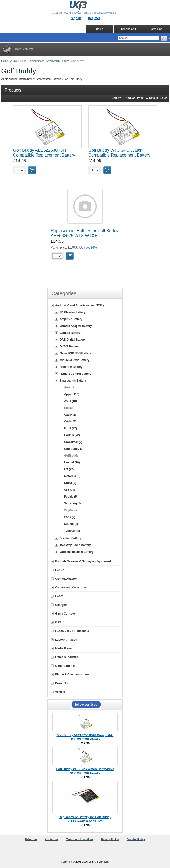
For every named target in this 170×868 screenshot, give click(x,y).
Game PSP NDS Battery (75, 353)
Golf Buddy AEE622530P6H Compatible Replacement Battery (44, 153)
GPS (58, 622)
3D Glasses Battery (72, 312)
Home (5, 61)
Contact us (52, 839)
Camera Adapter (66, 579)
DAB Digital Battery (73, 340)
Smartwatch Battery (57, 61)
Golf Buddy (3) (74, 449)
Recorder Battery (71, 367)
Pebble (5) (71, 497)
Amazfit (69, 387)
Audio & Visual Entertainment (27, 61)
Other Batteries (65, 666)
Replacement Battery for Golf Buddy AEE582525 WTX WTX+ (85, 233)
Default (153, 98)
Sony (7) (70, 517)
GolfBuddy (71, 456)
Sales (164, 98)
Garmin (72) (72, 435)
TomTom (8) (72, 531)
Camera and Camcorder (71, 587)
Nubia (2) (70, 483)
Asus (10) (70, 401)
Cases (59, 596)
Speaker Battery (70, 538)
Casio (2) (70, 415)
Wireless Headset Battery (77, 552)
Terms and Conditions (80, 839)
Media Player (64, 648)
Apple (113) (72, 394)
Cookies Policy (136, 839)
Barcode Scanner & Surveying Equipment (83, 561)
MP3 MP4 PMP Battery (75, 360)
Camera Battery (70, 333)
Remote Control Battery (75, 374)
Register (94, 18)
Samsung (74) (73, 503)
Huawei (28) (72, 462)
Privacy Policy (110, 839)
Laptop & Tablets (66, 640)
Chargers (61, 605)
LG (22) (69, 469)
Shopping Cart (128, 29)
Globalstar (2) (73, 442)
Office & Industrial (67, 657)
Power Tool (63, 683)
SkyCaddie (71, 510)
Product (130, 98)
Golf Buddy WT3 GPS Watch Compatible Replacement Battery (119, 153)
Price (140, 98)
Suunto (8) (71, 524)
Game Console (65, 614)
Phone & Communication (72, 675)
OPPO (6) (70, 490)
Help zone (31, 839)
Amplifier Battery (71, 319)
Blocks (69, 408)
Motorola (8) (72, 476)
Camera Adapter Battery (76, 326)
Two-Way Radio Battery (75, 545)
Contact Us (156, 29)
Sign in (76, 18)
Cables (60, 570)
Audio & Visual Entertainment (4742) (79, 305)
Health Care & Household (72, 631)
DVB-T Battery (69, 346)
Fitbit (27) (70, 428)
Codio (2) (70, 422)
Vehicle (60, 692)
